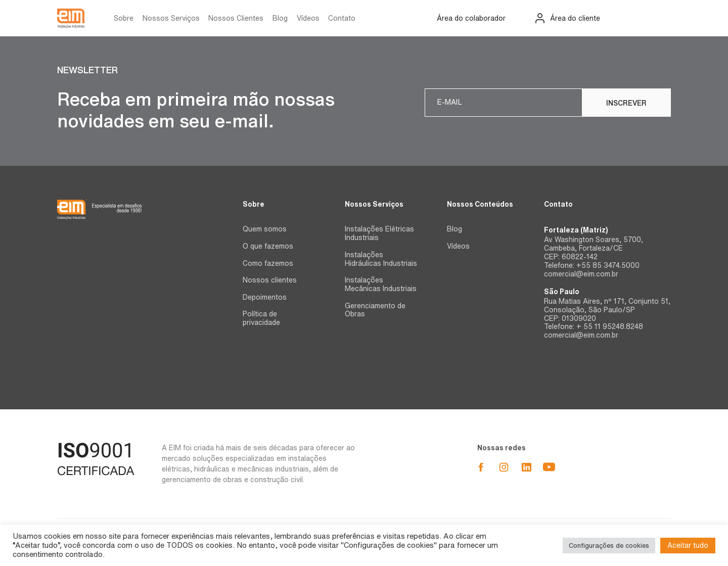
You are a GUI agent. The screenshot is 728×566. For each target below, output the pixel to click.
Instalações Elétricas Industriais (379, 233)
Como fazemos (268, 263)
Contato (342, 18)
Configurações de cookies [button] (609, 546)
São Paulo (562, 292)
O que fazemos (268, 246)
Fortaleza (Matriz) (576, 230)
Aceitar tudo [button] (688, 545)
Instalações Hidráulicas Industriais (381, 259)
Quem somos (265, 229)
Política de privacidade (261, 318)
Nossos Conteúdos (480, 204)
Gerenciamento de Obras (375, 310)
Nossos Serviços (171, 18)
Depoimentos (265, 297)
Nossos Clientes (236, 18)
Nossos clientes (270, 280)
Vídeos (308, 18)
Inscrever (626, 103)
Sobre (124, 18)
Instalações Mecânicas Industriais (381, 284)
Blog (280, 18)
